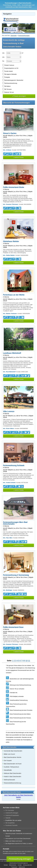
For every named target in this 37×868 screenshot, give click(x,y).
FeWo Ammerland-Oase (13, 627)
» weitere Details (18, 158)
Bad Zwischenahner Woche (13, 757)
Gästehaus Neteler (11, 241)
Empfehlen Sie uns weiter (13, 820)
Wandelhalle (8, 770)
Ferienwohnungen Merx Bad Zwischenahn (15, 523)
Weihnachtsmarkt (9, 780)
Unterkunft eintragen (12, 813)
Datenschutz (22, 867)
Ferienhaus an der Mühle (14, 295)
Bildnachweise (13, 865)
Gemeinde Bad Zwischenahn (13, 751)
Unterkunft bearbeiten (12, 815)
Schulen (6, 865)
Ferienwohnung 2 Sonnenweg (16, 575)
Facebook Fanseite (11, 825)
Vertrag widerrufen (27, 865)
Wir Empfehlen (10, 823)
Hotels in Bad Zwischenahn (13, 777)
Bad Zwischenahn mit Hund (13, 764)
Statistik (8, 818)
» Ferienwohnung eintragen (19, 859)
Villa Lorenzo (9, 411)
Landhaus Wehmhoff (12, 353)
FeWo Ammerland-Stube (14, 187)
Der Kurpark (8, 761)
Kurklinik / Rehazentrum (11, 767)
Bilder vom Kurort (9, 754)
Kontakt (20, 865)
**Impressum (14, 867)
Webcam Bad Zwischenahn (13, 773)
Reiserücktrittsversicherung (13, 783)
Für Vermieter (10, 810)
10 (27, 661)
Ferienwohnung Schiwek (14, 465)
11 (29, 661)
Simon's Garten (10, 133)
